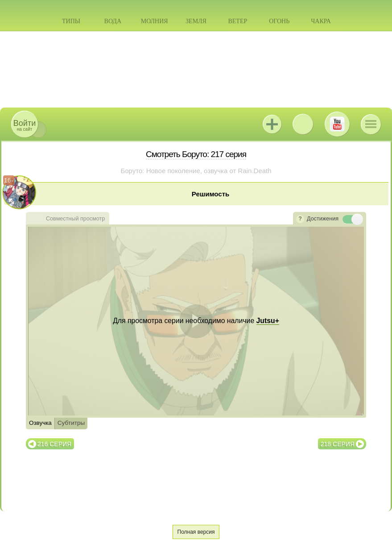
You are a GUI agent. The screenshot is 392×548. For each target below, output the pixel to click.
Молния (155, 21)
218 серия (338, 444)
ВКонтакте (303, 124)
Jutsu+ (272, 124)
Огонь (279, 21)
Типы (71, 21)
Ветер (237, 21)
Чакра (321, 21)
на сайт (25, 125)
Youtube (337, 124)
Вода (113, 21)
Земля (196, 21)
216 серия (54, 444)
